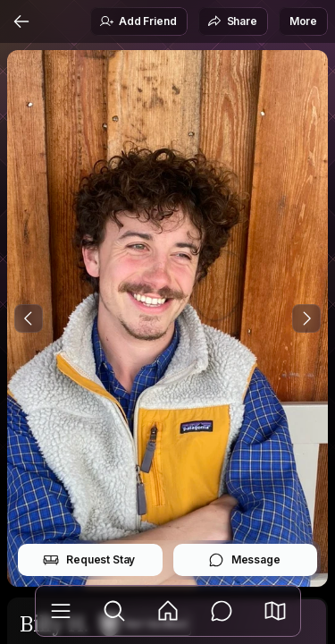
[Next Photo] (306, 318)
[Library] (61, 611)
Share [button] (232, 21)
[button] (275, 611)
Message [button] (244, 560)
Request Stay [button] (89, 560)
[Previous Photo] (29, 318)
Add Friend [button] (138, 21)
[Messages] (222, 611)
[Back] (21, 21)
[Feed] (168, 611)
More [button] (303, 21)
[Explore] (114, 611)
